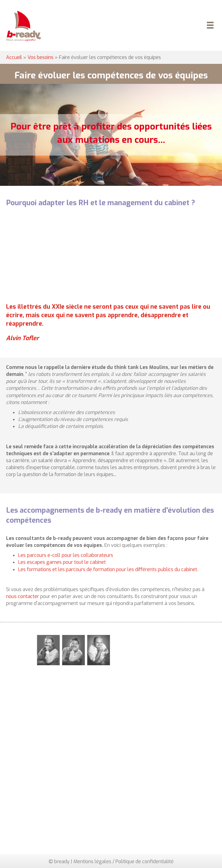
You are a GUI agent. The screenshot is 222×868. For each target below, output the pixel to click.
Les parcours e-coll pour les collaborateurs (66, 555)
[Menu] (209, 26)
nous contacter (23, 596)
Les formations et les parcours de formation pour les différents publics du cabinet (108, 569)
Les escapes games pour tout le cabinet (62, 562)
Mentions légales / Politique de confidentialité (124, 861)
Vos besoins (41, 57)
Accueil (14, 57)
